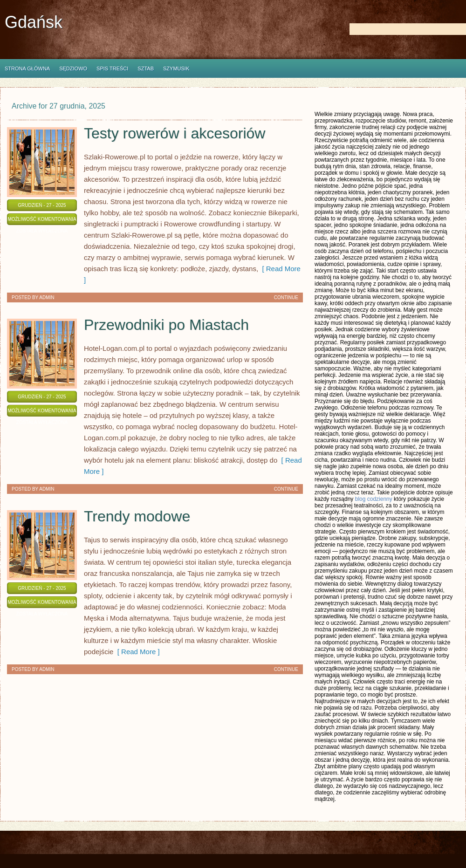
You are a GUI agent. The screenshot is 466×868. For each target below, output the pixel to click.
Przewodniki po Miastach (166, 325)
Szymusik (176, 68)
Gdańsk (34, 22)
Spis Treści (112, 68)
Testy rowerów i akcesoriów (175, 133)
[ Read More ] (136, 652)
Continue (286, 297)
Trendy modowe (137, 516)
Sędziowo (73, 68)
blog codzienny (374, 499)
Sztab (146, 68)
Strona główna (27, 68)
